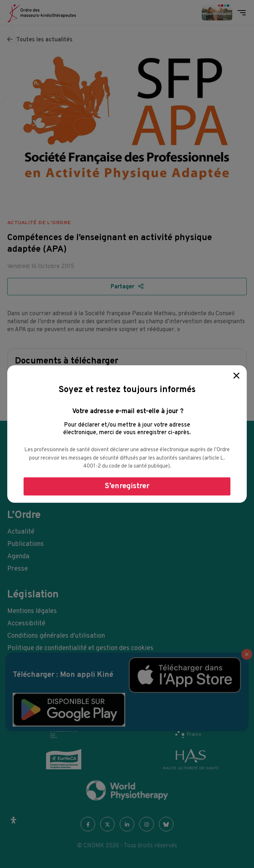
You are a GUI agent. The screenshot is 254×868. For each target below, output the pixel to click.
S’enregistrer (127, 486)
